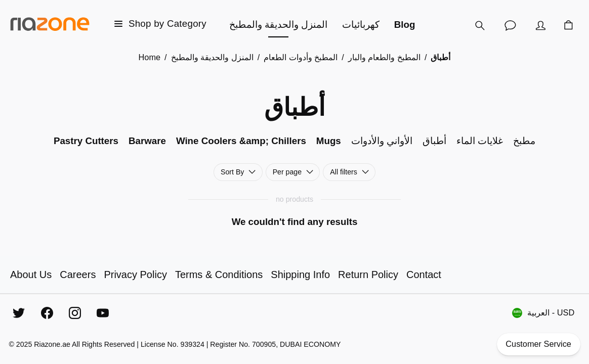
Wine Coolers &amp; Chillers (241, 141)
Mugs (329, 141)
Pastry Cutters (86, 141)
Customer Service (539, 344)
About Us (31, 275)
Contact (424, 275)
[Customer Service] (510, 25)
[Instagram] (75, 313)
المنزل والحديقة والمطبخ (212, 57)
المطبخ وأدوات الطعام (301, 57)
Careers (78, 275)
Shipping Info (300, 275)
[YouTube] (103, 313)
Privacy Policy (135, 275)
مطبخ (524, 141)
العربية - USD (543, 313)
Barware (147, 141)
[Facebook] (47, 313)
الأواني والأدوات (382, 141)
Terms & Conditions (219, 275)
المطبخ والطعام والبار (384, 57)
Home (150, 57)
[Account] (540, 25)
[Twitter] (19, 313)
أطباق (434, 141)
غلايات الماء (480, 141)
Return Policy (368, 275)
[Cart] (569, 25)
